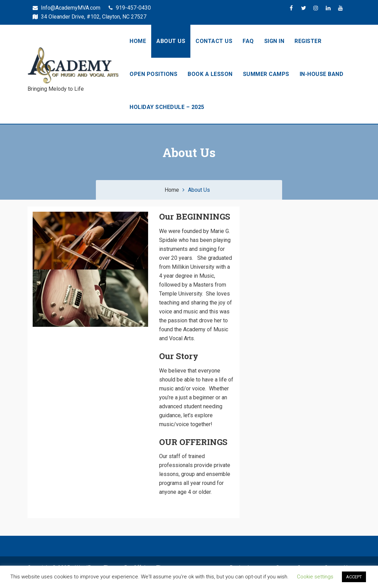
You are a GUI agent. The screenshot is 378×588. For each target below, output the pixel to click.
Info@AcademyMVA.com (66, 8)
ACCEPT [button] (354, 577)
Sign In (274, 41)
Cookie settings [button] (315, 577)
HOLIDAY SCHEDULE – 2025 (167, 107)
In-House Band (322, 74)
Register (308, 41)
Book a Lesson (210, 74)
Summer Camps (266, 74)
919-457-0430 (130, 8)
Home (138, 41)
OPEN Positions (153, 74)
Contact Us (214, 41)
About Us (171, 41)
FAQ (248, 41)
